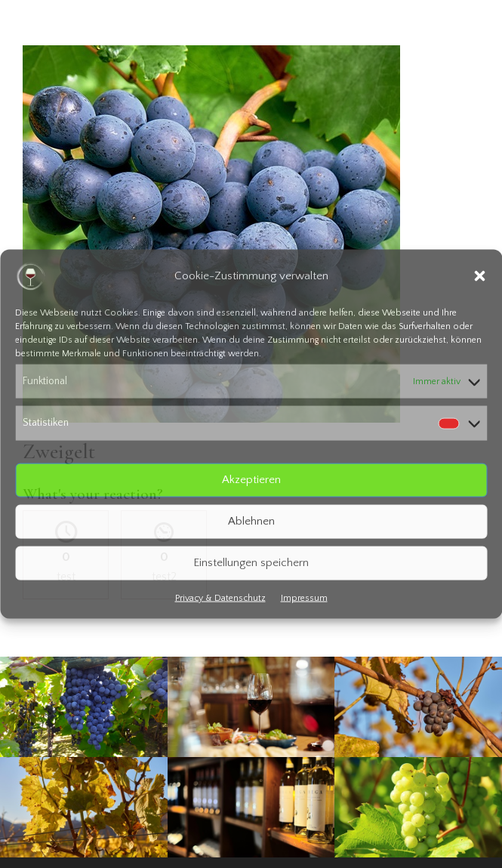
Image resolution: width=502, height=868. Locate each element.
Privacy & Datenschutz (220, 597)
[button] (479, 276)
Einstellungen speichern (251, 563)
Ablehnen (251, 521)
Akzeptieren (251, 480)
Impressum (304, 597)
